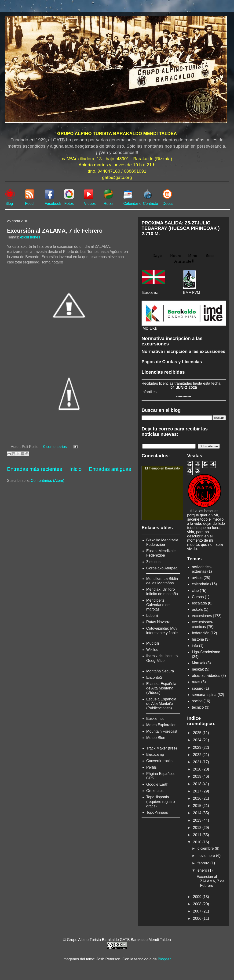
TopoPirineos (157, 812)
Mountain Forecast (162, 731)
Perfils (151, 767)
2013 (198, 820)
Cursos (198, 597)
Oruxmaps (155, 791)
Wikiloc (152, 650)
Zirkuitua (153, 562)
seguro (198, 688)
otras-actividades (206, 676)
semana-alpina (204, 695)
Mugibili (153, 643)
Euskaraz (150, 293)
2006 (198, 918)
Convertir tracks (159, 761)
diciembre (206, 848)
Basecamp (155, 755)
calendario (201, 584)
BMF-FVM (192, 293)
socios (197, 701)
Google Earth (157, 784)
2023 (198, 747)
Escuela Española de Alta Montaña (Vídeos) (161, 688)
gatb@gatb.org (117, 177)
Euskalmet (155, 719)
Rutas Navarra (158, 622)
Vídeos (90, 204)
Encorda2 (154, 677)
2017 (198, 791)
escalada (199, 603)
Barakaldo (172, 468)
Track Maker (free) (162, 748)
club (195, 591)
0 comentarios (55, 447)
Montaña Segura (160, 671)
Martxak (199, 663)
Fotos (69, 204)
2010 (198, 842)
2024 (198, 740)
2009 (198, 897)
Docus (168, 204)
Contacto (150, 204)
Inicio (75, 469)
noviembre (207, 856)
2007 (198, 911)
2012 (198, 828)
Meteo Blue (156, 738)
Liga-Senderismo (206, 652)
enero (203, 870)
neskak (198, 669)
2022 (198, 755)
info (195, 646)
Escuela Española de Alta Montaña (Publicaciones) (161, 704)
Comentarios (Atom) (47, 481)
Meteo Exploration (161, 725)
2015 (198, 806)
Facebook (53, 204)
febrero (204, 863)
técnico (198, 707)
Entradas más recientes (35, 469)
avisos (197, 578)
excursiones (30, 237)
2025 (198, 733)
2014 (198, 813)
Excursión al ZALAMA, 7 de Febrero (55, 231)
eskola (197, 609)
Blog (9, 204)
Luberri (152, 616)
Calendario (132, 204)
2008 (198, 904)
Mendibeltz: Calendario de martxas (158, 605)
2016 (198, 798)
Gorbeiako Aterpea (162, 568)
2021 (198, 762)
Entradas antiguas (110, 469)
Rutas (109, 204)
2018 (198, 784)
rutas (196, 682)
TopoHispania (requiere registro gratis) (161, 801)
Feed (29, 204)
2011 (198, 835)
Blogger (164, 959)
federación (201, 633)
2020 (198, 769)
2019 (198, 776)
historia (198, 639)
